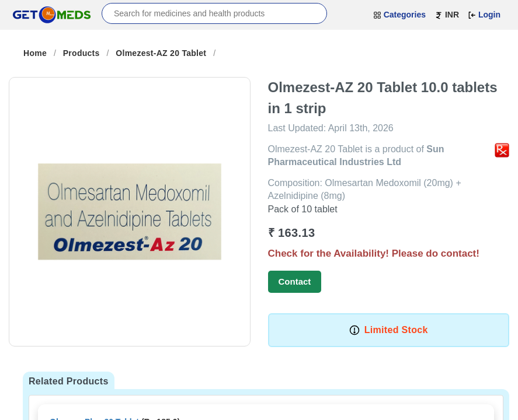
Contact (295, 281)
